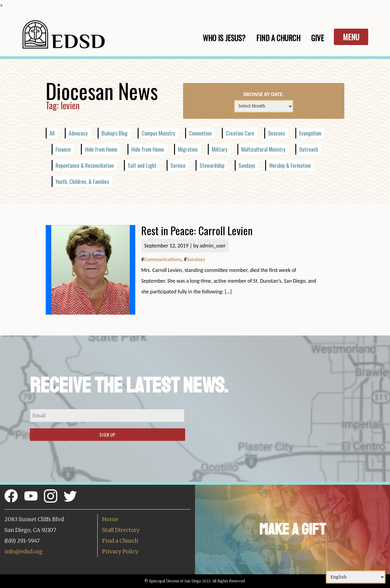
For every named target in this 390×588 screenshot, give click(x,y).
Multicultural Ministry (263, 149)
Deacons (277, 133)
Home (110, 519)
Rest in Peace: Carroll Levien (197, 230)
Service (178, 165)
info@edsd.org (23, 551)
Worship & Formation (290, 165)
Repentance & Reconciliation (85, 165)
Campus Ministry (158, 133)
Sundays (247, 165)
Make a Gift (292, 529)
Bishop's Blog (115, 133)
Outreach (309, 149)
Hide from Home (101, 149)
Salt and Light (142, 165)
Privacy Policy (120, 551)
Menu (351, 37)
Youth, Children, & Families (82, 181)
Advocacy (78, 133)
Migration (188, 149)
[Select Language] (356, 577)
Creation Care (240, 133)
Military (219, 149)
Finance (63, 149)
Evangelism (310, 133)
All (52, 133)
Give (318, 38)
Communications (163, 259)
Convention (200, 133)
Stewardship (212, 165)
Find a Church (120, 541)
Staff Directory (121, 530)
